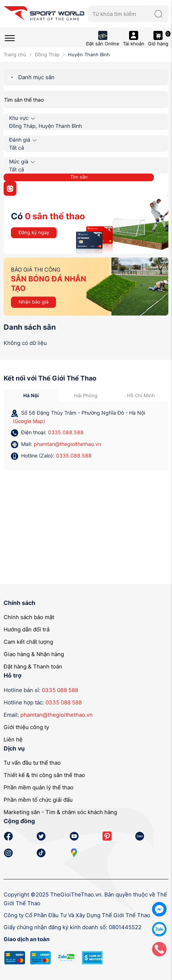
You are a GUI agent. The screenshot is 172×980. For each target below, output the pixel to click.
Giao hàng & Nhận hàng (34, 654)
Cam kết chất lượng (28, 642)
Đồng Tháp (47, 54)
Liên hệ (13, 739)
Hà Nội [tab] (31, 395)
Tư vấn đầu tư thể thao (32, 763)
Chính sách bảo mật (29, 617)
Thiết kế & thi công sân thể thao (44, 775)
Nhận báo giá (33, 302)
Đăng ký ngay (34, 232)
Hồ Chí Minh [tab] (141, 395)
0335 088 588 (60, 690)
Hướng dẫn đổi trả (27, 629)
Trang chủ (15, 54)
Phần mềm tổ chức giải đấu (38, 800)
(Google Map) (29, 421)
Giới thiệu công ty (26, 727)
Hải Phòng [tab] (86, 395)
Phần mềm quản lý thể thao (39, 787)
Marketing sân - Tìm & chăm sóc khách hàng (60, 812)
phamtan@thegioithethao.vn (67, 444)
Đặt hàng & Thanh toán (33, 666)
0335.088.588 (66, 432)
